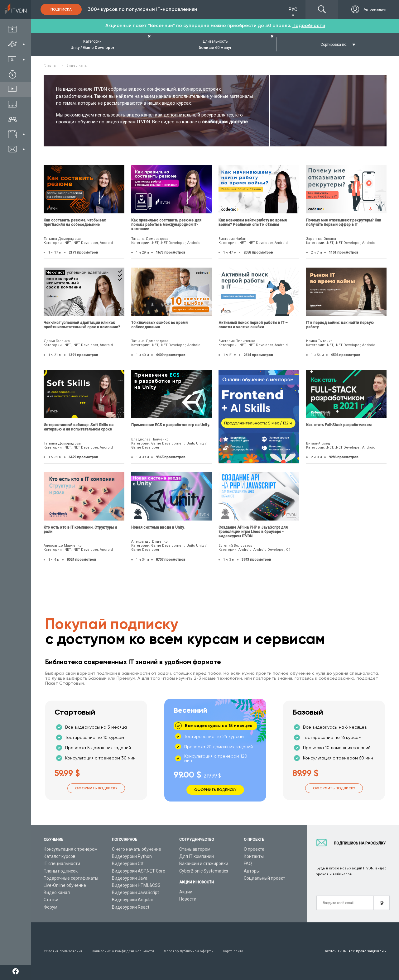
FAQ (248, 863)
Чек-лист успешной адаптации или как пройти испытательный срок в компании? (82, 325)
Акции (186, 892)
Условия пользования (63, 951)
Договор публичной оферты (188, 951)
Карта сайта (233, 951)
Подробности (309, 26)
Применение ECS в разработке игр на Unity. (171, 425)
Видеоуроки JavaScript (135, 892)
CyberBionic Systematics (204, 871)
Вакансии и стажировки (204, 863)
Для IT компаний (197, 856)
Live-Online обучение (65, 885)
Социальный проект (264, 878)
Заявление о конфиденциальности (123, 951)
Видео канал (57, 892)
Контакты (254, 856)
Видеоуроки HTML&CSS (136, 885)
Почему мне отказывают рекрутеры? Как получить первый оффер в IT (344, 222)
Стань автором (195, 849)
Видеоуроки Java (130, 878)
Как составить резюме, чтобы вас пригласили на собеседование (75, 222)
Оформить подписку (96, 788)
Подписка (61, 9)
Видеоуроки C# (128, 863)
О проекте (254, 849)
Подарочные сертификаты (71, 878)
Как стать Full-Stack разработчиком (339, 425)
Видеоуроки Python (132, 856)
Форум (50, 907)
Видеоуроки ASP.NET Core (139, 871)
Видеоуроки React (131, 907)
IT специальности (62, 863)
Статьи (51, 900)
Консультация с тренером (71, 849)
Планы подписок (61, 871)
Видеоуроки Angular (133, 900)
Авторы (252, 871)
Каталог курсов (60, 856)
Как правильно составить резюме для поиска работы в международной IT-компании (166, 225)
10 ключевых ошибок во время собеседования (159, 325)
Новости (188, 899)
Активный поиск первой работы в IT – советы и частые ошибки (253, 325)
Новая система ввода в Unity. (158, 527)
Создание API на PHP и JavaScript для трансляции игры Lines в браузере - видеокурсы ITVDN (253, 532)
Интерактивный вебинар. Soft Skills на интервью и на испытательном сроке (79, 427)
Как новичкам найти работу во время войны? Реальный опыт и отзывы (253, 222)
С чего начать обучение (137, 849)
